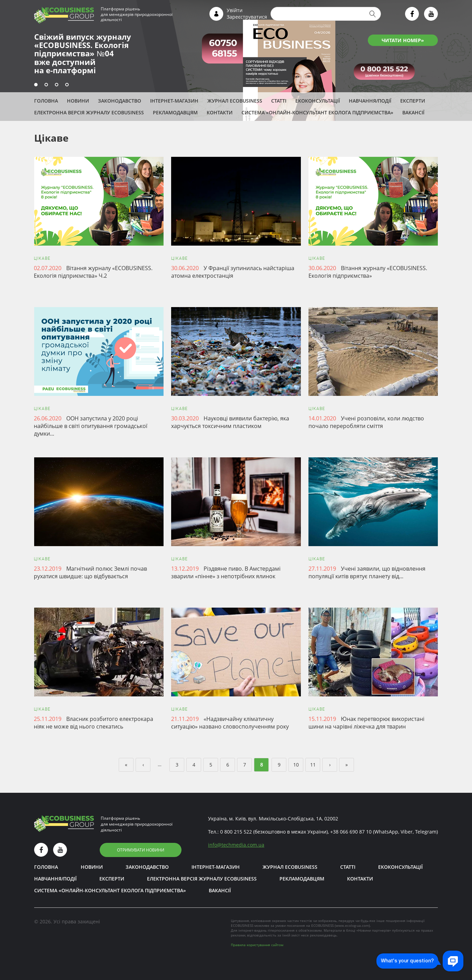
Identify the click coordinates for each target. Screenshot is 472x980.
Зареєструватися (247, 17)
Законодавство (120, 101)
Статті (279, 101)
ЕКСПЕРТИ (413, 101)
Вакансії (413, 112)
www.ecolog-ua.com (352, 925)
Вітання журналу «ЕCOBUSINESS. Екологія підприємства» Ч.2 (93, 272)
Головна (46, 101)
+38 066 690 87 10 (351, 832)
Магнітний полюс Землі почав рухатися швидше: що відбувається (90, 572)
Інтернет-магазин (174, 101)
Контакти (220, 112)
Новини (78, 101)
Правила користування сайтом (257, 945)
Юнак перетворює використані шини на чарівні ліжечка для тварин (366, 723)
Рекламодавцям (175, 112)
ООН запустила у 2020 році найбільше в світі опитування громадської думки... (91, 426)
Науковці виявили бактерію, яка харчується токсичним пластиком (230, 422)
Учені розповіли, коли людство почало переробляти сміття (366, 422)
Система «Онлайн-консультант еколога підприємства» (317, 112)
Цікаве (42, 258)
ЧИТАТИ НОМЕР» (403, 40)
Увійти (235, 10)
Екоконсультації (318, 101)
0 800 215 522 (236, 832)
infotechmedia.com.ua (236, 845)
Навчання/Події (370, 101)
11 (313, 765)
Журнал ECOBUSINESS (235, 101)
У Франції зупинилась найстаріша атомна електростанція (233, 272)
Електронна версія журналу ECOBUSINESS (89, 112)
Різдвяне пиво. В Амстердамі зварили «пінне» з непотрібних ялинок (226, 572)
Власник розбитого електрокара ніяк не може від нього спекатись (94, 723)
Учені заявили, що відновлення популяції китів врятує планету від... (367, 572)
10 (296, 765)
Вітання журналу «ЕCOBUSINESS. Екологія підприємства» (368, 272)
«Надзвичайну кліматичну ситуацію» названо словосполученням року (230, 723)
